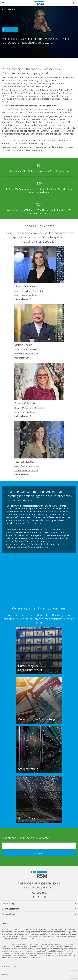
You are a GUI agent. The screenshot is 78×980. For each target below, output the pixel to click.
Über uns (5, 974)
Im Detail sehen (22, 299)
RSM (8, 506)
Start (4, 9)
